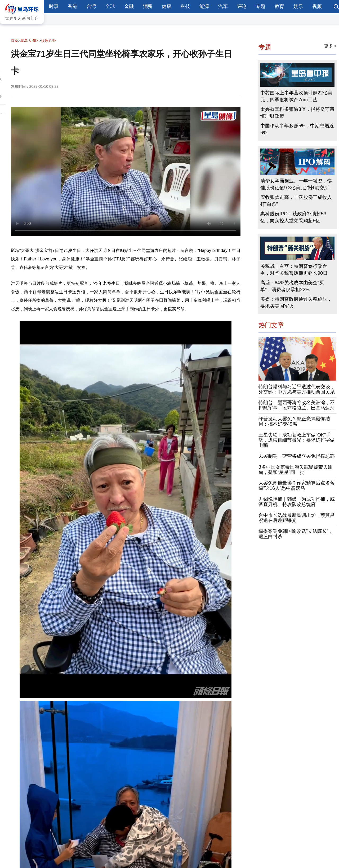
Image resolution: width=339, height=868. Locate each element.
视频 (317, 6)
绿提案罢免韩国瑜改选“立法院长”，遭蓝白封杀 (296, 534)
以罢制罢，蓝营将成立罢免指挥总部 (297, 456)
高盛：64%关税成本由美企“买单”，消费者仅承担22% (292, 286)
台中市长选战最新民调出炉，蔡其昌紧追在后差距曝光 (297, 518)
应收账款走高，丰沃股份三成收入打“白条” (296, 201)
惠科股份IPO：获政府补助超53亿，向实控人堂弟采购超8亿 (293, 217)
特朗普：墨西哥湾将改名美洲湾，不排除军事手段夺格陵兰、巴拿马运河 (297, 405)
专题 (261, 6)
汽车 (223, 6)
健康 (167, 6)
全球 (110, 6)
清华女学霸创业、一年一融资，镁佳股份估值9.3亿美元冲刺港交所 (296, 184)
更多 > (330, 46)
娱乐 (298, 6)
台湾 (91, 6)
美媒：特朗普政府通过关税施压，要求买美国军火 (296, 303)
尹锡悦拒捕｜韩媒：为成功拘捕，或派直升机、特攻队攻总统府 (297, 502)
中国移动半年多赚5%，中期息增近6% (297, 129)
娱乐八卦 (48, 41)
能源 (204, 6)
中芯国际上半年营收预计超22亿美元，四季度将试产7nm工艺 (296, 96)
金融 (129, 6)
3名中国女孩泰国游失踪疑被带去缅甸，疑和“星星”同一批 (296, 470)
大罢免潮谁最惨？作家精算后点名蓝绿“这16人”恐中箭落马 (297, 486)
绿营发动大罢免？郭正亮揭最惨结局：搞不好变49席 (294, 421)
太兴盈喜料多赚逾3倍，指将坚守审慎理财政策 (297, 113)
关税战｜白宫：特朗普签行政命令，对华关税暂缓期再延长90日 (294, 270)
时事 (54, 6)
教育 (279, 6)
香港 (73, 6)
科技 (185, 6)
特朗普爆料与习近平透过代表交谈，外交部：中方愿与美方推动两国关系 (297, 389)
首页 (15, 41)
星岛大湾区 (30, 41)
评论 (242, 6)
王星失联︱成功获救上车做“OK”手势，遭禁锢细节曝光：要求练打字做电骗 (297, 440)
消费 (148, 6)
